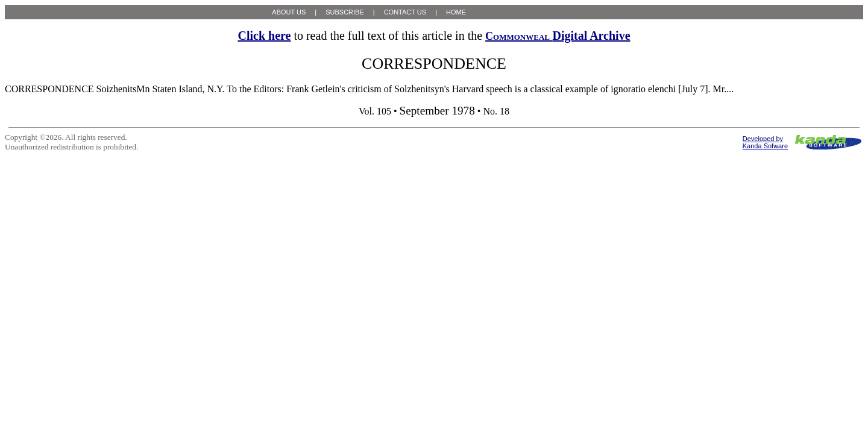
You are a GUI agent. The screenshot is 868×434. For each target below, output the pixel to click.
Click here (264, 36)
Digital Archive (558, 36)
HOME (456, 12)
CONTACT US (405, 12)
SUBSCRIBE (345, 12)
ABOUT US (289, 12)
